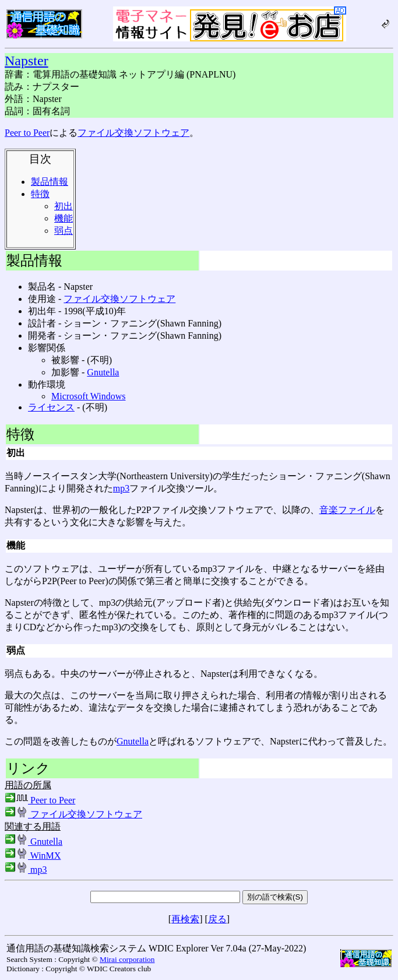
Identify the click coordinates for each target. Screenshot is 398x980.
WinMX (33, 856)
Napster (27, 61)
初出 (64, 206)
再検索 (185, 919)
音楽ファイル (347, 510)
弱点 (64, 231)
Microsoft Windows (89, 396)
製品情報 (50, 182)
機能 (64, 218)
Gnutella (103, 372)
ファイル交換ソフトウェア (133, 133)
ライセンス (51, 407)
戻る (217, 919)
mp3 (121, 488)
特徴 (40, 194)
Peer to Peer (27, 133)
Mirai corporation (127, 959)
